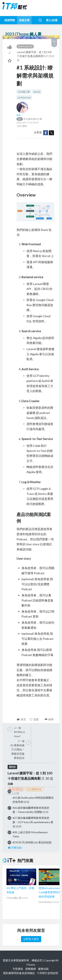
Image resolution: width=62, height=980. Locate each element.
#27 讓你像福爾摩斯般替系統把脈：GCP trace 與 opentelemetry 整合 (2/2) (33, 822)
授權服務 (31, 969)
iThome (31, 965)
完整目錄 (15, 848)
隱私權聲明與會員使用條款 (19, 973)
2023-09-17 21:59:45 (28, 123)
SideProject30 (25, 46)
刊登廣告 (18, 969)
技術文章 (24, 20)
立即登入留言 (31, 939)
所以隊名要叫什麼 (29, 119)
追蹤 (34, 719)
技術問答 (10, 20)
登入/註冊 (52, 20)
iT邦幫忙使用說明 (48, 973)
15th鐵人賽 (24, 92)
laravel (37, 92)
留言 (21, 719)
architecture (24, 97)
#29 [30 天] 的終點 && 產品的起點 (32, 842)
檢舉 (49, 719)
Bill (18, 115)
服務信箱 (43, 969)
